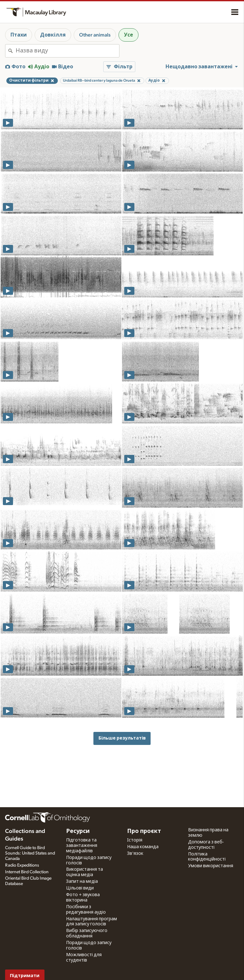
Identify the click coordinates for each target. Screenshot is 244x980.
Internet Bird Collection (27, 872)
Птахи (19, 35)
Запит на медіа (82, 882)
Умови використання (211, 866)
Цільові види (80, 888)
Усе (129, 35)
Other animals (95, 35)
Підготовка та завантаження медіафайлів (82, 846)
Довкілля (53, 35)
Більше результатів (122, 738)
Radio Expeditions (22, 865)
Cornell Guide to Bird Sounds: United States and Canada (30, 853)
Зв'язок (135, 854)
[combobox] (67, 51)
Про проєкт (144, 831)
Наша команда (143, 847)
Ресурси (78, 831)
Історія (135, 840)
